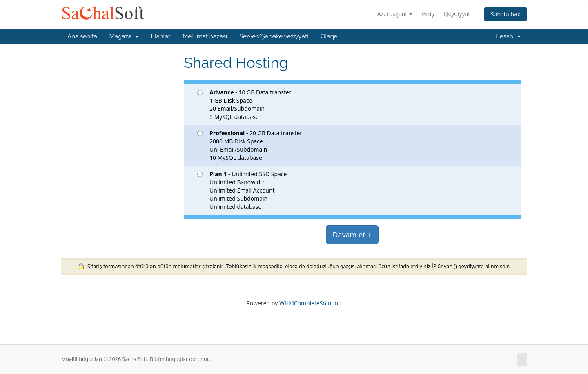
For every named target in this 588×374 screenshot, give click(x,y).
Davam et (352, 235)
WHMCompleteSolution (311, 303)
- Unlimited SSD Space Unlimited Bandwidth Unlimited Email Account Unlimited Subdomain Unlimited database (242, 190)
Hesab (508, 36)
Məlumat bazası (205, 36)
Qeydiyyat (457, 14)
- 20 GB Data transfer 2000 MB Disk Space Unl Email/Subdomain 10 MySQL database (250, 145)
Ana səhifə (82, 36)
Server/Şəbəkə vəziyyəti (274, 36)
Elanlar (160, 36)
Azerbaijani (395, 14)
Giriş (428, 14)
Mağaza (124, 36)
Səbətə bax (506, 14)
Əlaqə (329, 36)
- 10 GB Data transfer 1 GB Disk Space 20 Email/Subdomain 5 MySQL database (244, 104)
